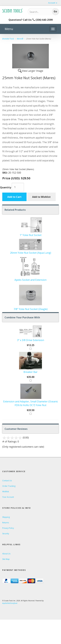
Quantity (6, 187)
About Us (6, 554)
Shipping (6, 517)
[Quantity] (18, 187)
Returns (6, 523)
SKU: (5, 173)
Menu (9, 29)
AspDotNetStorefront (10, 603)
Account (53, 3)
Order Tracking (9, 486)
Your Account (8, 497)
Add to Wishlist (41, 197)
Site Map (6, 559)
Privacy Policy (8, 528)
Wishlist (6, 492)
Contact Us (7, 481)
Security (6, 534)
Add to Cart (14, 197)
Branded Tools (8, 39)
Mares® (20, 39)
